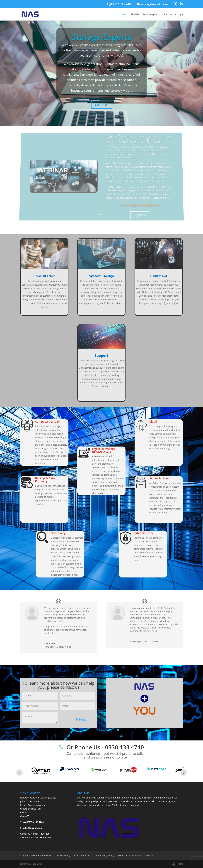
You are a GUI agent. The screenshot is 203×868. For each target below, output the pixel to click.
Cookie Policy (63, 855)
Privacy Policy (82, 855)
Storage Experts (102, 39)
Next (184, 773)
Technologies (150, 14)
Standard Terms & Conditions (36, 855)
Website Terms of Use (130, 855)
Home (124, 14)
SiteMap (150, 855)
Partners (169, 14)
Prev (19, 773)
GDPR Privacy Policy (104, 855)
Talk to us (102, 103)
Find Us (135, 14)
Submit (81, 719)
